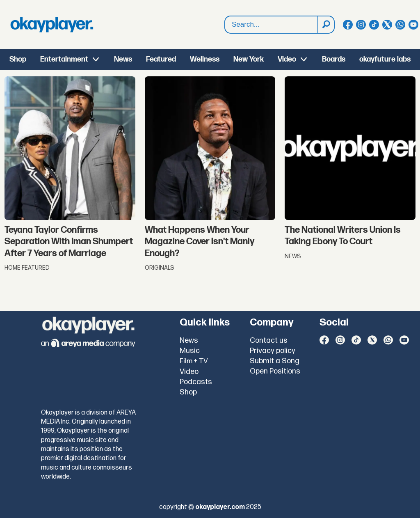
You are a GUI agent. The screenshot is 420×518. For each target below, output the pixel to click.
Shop (18, 59)
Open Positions (275, 371)
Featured (161, 59)
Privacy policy (273, 351)
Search (225, 25)
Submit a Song (275, 361)
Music (190, 351)
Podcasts (196, 382)
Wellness (205, 59)
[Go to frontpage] (52, 25)
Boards (334, 59)
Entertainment (64, 59)
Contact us (269, 340)
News (123, 59)
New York (249, 59)
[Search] (326, 25)
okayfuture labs (385, 59)
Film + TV (194, 361)
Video (287, 59)
